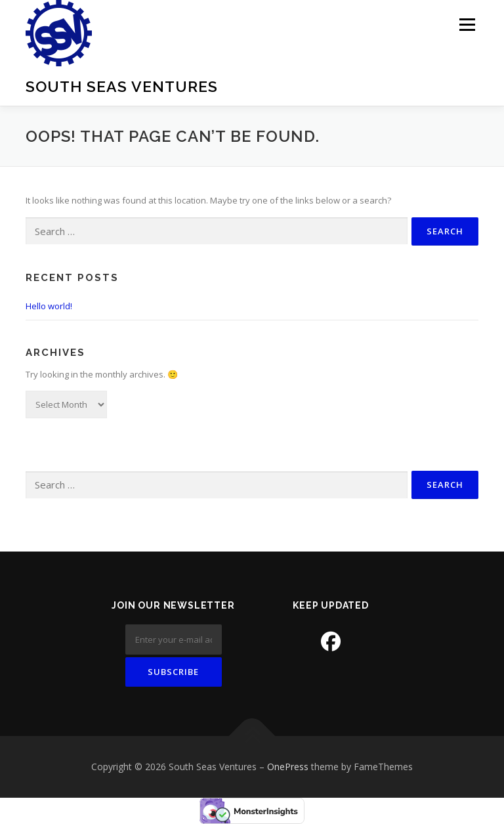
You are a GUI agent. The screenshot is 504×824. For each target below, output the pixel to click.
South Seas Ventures (122, 86)
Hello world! (49, 306)
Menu (467, 24)
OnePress (288, 767)
